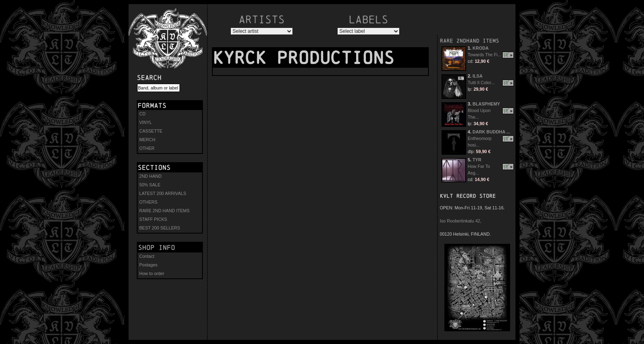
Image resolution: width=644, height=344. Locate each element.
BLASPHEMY (486, 104)
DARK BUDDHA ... (491, 132)
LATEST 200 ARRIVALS (163, 193)
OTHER (147, 148)
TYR (477, 160)
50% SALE (150, 185)
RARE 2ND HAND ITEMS (164, 211)
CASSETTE (151, 131)
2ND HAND (150, 176)
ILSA (478, 76)
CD (142, 114)
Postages (148, 265)
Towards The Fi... (485, 55)
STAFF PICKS (153, 219)
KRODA (481, 48)
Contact (147, 256)
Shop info (156, 248)
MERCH (147, 140)
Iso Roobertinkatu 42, (461, 221)
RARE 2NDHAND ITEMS (469, 41)
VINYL (146, 122)
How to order (152, 273)
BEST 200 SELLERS (160, 228)
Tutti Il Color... (481, 83)
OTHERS (148, 202)
